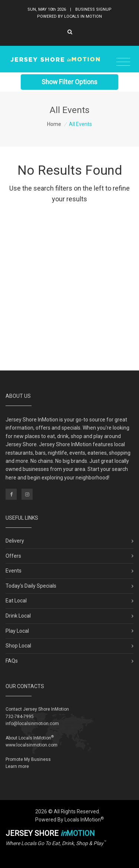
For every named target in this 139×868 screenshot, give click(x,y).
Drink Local (18, 616)
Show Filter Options (69, 81)
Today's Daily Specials (31, 586)
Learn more (17, 766)
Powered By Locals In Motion (69, 16)
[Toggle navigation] (123, 61)
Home (54, 124)
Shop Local (18, 646)
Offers (13, 556)
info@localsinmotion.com (32, 724)
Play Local (17, 631)
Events (14, 571)
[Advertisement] (69, 290)
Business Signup (93, 9)
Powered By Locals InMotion (69, 820)
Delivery (15, 541)
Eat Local (16, 601)
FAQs (12, 661)
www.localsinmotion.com (32, 745)
